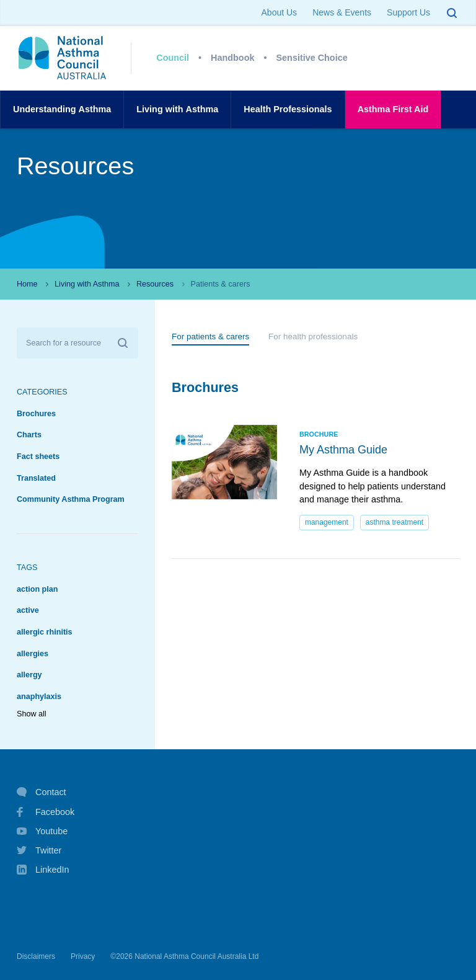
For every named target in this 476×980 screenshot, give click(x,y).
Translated (36, 478)
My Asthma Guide (343, 450)
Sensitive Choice (312, 58)
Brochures (36, 414)
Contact (42, 792)
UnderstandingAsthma (62, 109)
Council (173, 58)
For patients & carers (210, 336)
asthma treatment (394, 522)
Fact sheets (38, 457)
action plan (37, 589)
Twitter (39, 850)
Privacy (83, 956)
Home (27, 284)
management (327, 522)
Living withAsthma (177, 109)
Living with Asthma (87, 284)
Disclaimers (36, 956)
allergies (33, 654)
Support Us (408, 12)
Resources (155, 284)
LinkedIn (43, 871)
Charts (29, 435)
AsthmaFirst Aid (393, 109)
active (28, 610)
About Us (280, 12)
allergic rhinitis (45, 632)
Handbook (232, 58)
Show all (32, 714)
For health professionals (313, 336)
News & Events (342, 12)
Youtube (42, 831)
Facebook (46, 812)
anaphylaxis (39, 697)
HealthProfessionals (288, 109)
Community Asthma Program (71, 499)
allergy (29, 675)
